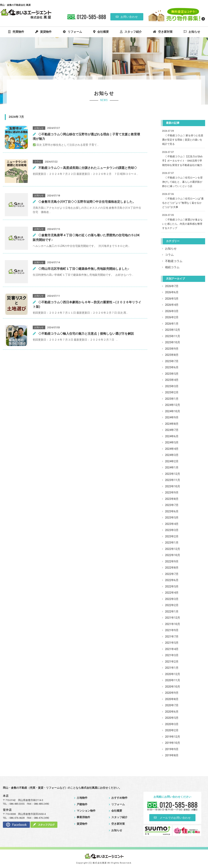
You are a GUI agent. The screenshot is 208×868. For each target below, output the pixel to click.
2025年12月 (173, 330)
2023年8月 (172, 499)
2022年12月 (173, 549)
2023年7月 (172, 505)
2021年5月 (172, 643)
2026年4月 (172, 305)
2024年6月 (172, 436)
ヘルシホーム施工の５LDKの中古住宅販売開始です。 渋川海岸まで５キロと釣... (81, 246)
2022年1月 (172, 612)
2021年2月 (172, 662)
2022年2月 (172, 605)
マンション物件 (85, 811)
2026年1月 (172, 324)
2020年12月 (173, 674)
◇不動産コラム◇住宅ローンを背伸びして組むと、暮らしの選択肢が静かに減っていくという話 (182, 182)
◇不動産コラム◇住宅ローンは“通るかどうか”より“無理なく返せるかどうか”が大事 (183, 203)
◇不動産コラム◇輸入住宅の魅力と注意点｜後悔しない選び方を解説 (83, 334)
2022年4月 (172, 593)
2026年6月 (172, 292)
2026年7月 (172, 286)
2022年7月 (172, 574)
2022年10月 (173, 555)
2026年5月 (172, 299)
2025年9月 (172, 349)
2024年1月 (172, 468)
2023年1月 (172, 543)
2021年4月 (172, 649)
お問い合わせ (127, 17)
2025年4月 (172, 380)
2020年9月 (172, 693)
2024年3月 (172, 455)
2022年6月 (172, 580)
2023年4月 (172, 524)
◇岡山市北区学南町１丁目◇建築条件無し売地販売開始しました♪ (81, 269)
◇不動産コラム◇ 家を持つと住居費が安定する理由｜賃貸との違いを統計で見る (183, 140)
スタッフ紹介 (131, 32)
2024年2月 (172, 461)
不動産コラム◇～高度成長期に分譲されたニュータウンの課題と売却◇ (85, 168)
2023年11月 (173, 480)
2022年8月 (172, 568)
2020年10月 (173, 687)
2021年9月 (172, 630)
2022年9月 (172, 561)
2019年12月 (173, 737)
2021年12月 (173, 618)
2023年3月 (172, 530)
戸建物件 (81, 804)
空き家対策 (163, 32)
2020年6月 (172, 712)
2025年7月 (172, 361)
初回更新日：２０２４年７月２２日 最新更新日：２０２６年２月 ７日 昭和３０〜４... (85, 174)
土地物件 (81, 798)
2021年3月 (172, 655)
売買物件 (16, 32)
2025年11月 (173, 336)
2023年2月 (172, 536)
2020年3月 (172, 724)
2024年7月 (172, 430)
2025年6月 (172, 367)
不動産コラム (174, 261)
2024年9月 (172, 417)
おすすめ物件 (118, 798)
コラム (169, 255)
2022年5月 (172, 586)
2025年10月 (173, 342)
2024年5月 (172, 442)
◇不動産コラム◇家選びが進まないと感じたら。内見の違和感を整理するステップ (182, 224)
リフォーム (72, 32)
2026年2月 (172, 317)
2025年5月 (172, 374)
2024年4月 (172, 449)
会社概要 (101, 32)
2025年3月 (172, 386)
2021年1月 (172, 668)
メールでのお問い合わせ (172, 818)
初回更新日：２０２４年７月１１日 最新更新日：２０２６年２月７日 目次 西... (80, 313)
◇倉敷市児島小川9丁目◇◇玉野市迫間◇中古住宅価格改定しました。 (84, 202)
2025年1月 (172, 399)
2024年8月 (172, 424)
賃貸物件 (43, 32)
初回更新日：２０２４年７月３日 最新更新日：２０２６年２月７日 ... (75, 340)
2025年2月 (172, 392)
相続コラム (172, 267)
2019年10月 (173, 743)
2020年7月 (172, 705)
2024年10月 (173, 411)
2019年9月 (172, 749)
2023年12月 (173, 474)
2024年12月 (173, 405)
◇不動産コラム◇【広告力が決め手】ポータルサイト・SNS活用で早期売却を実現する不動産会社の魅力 (182, 161)
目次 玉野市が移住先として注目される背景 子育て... (66, 145)
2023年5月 (172, 518)
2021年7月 (172, 637)
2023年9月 (172, 493)
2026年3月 (172, 311)
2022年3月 (172, 599)
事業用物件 (82, 817)
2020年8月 (172, 699)
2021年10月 (173, 624)
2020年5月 (172, 718)
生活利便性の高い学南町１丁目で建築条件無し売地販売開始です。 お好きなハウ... (83, 275)
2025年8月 (172, 355)
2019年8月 (172, 755)
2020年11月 (173, 680)
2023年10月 (173, 486)
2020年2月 (172, 730)
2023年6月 (172, 511)
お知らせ (192, 32)
